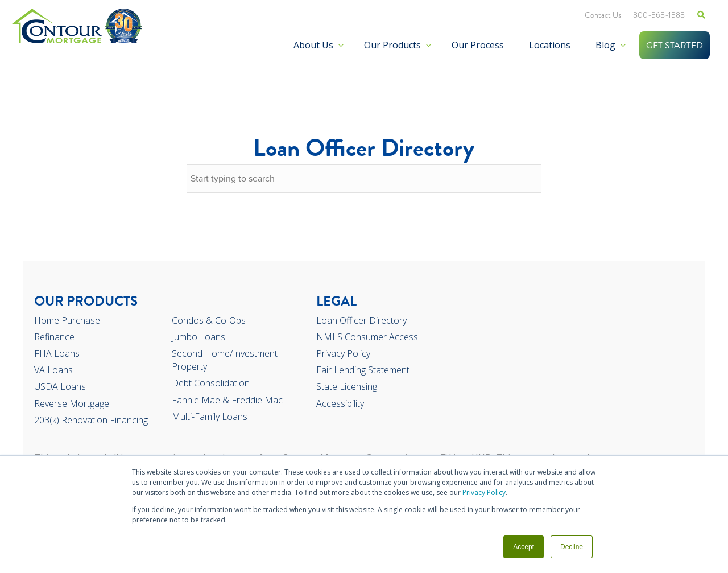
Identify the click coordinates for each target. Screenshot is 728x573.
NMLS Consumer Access (367, 337)
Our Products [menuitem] (392, 45)
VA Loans (53, 370)
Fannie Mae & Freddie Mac (227, 400)
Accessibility (340, 403)
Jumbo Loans (198, 337)
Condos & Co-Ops (209, 320)
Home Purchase (67, 320)
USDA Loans (60, 386)
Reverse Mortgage (72, 403)
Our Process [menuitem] (478, 45)
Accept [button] (524, 547)
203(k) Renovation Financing (91, 420)
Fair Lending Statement (363, 370)
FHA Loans (57, 353)
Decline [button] (572, 547)
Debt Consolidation (211, 383)
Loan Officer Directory (361, 320)
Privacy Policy (484, 492)
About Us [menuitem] (313, 45)
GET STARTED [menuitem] (675, 46)
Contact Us (603, 15)
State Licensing (347, 386)
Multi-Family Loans (210, 417)
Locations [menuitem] (550, 45)
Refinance (54, 337)
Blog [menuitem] (605, 45)
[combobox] (364, 179)
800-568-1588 (659, 15)
